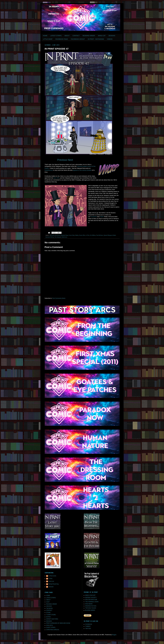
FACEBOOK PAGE (62, 39)
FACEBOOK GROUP (78, 39)
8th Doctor (58, 235)
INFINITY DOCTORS (52, 619)
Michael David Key (53, 584)
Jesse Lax (51, 581)
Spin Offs (56, 178)
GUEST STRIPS (51, 627)
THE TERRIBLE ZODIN (92, 602)
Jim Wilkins (93, 235)
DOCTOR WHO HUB (91, 600)
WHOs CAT (102, 36)
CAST (48, 602)
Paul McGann (100, 235)
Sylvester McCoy (50, 237)
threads (89, 170)
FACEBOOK (89, 624)
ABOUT (67, 36)
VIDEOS (110, 39)
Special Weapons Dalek (110, 235)
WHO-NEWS (89, 604)
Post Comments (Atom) (59, 298)
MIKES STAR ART (90, 595)
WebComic (64, 237)
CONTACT (76, 36)
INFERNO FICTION (91, 606)
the (81, 170)
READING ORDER (89, 36)
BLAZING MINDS (90, 610)
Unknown (51, 587)
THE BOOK (49, 608)
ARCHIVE (49, 606)
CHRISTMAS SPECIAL (53, 630)
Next (70, 160)
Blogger (114, 635)
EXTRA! (48, 617)
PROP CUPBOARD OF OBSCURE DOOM (58, 623)
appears (76, 170)
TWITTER (88, 629)
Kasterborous (49, 170)
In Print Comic (52, 576)
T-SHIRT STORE (51, 615)
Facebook (94, 217)
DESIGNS (112, 36)
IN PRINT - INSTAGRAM (96, 39)
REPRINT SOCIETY (91, 597)
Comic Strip (72, 235)
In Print (88, 235)
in (79, 170)
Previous (62, 160)
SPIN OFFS (50, 625)
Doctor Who (82, 235)
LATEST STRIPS (56, 36)
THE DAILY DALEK (91, 608)
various (84, 170)
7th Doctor (52, 235)
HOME (45, 36)
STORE (48, 613)
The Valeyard (58, 237)
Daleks (77, 235)
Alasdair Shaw (64, 235)
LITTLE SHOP (48, 39)
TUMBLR (88, 626)
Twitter (102, 217)
